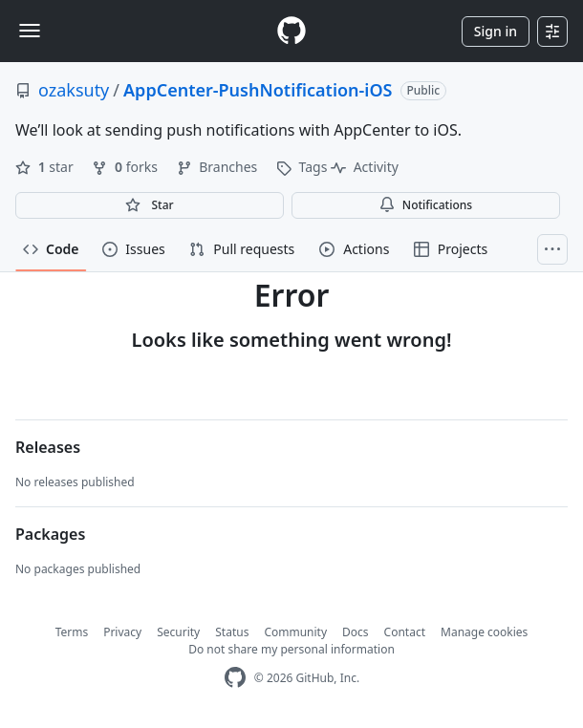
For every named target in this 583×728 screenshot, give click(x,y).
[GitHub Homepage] (235, 678)
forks (126, 167)
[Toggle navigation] (30, 31)
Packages (50, 534)
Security (178, 632)
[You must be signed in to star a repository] (150, 205)
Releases (48, 447)
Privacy (122, 632)
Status (232, 632)
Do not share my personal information (291, 649)
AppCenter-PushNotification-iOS (258, 90)
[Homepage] (291, 31)
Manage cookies (484, 632)
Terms (72, 632)
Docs (356, 632)
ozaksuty (74, 90)
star (46, 167)
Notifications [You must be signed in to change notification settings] (426, 205)
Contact (405, 632)
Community (295, 632)
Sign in (496, 31)
